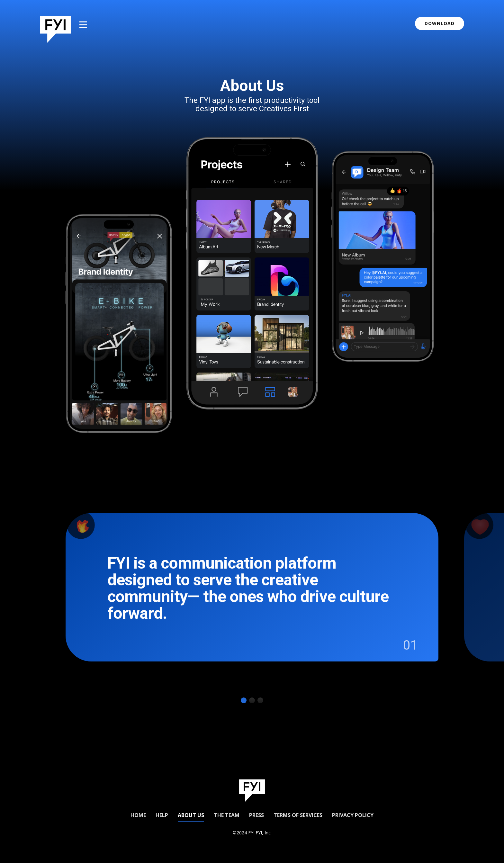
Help (162, 815)
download (440, 23)
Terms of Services (298, 815)
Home (138, 815)
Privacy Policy (353, 815)
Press (256, 815)
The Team (227, 815)
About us (191, 815)
